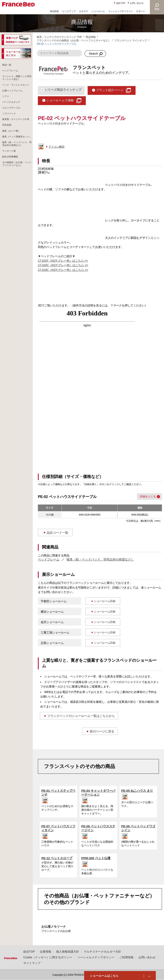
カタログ (84, 11)
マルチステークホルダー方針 (102, 952)
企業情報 (45, 952)
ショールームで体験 (60, 100)
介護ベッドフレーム (14, 99)
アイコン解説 (57, 147)
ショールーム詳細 (105, 601)
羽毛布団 (7, 142)
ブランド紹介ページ (110, 90)
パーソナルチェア (12, 112)
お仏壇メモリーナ (54, 927)
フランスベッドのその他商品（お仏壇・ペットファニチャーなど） (74, 40)
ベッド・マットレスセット (16, 90)
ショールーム (98, 11)
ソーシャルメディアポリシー (96, 957)
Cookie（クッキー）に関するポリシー (48, 957)
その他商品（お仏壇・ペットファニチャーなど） (16, 195)
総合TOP (121, 3)
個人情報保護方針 (68, 952)
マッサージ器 (10, 179)
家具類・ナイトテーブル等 (16, 134)
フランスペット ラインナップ (131, 40)
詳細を (144, 496)
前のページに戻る (102, 731)
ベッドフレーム (49, 559)
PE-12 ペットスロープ (57, 858)
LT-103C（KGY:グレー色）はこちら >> (63, 270)
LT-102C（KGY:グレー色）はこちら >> (63, 265)
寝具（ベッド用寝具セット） (16, 158)
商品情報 (54, 11)
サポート (141, 11)
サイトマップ (32, 963)
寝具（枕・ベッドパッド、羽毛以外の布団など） (100, 559)
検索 (157, 9)
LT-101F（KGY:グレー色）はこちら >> (63, 261)
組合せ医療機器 (11, 186)
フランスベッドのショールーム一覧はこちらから (81, 716)
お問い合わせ (137, 3)
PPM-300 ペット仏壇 (96, 858)
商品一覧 (7, 65)
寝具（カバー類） (12, 149)
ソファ (6, 106)
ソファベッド (10, 126)
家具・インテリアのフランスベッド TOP (59, 37)
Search (93, 54)
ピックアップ (69, 11)
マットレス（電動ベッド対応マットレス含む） (16, 80)
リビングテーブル (12, 119)
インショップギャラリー (120, 11)
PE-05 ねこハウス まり (137, 791)
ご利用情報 (126, 957)
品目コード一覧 (57, 533)
